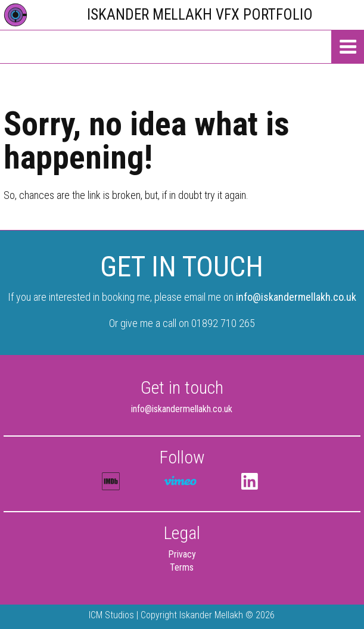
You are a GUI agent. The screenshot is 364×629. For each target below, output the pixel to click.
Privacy (182, 554)
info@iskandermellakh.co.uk (296, 297)
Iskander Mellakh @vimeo (181, 482)
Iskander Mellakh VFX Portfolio (200, 15)
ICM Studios (111, 615)
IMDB (111, 481)
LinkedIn (250, 481)
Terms (182, 567)
